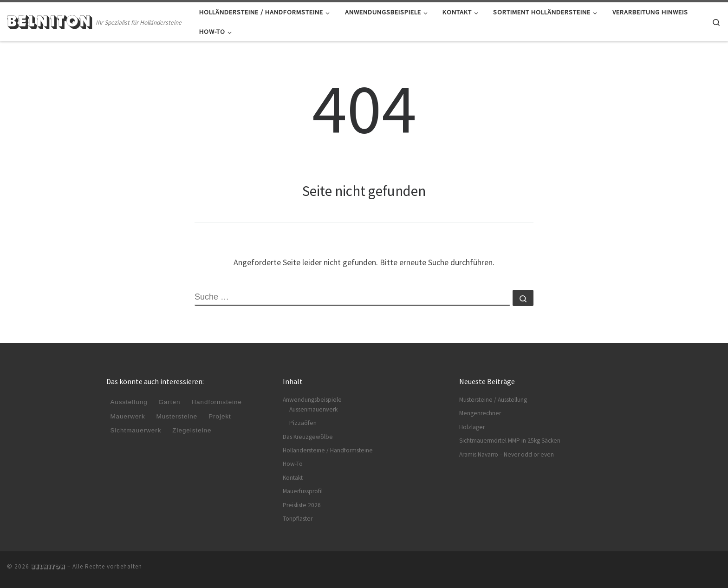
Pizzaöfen (303, 423)
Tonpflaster (298, 519)
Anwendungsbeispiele (312, 400)
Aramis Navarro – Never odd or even (507, 454)
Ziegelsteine (192, 430)
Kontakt (293, 478)
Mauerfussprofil (303, 491)
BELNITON (48, 567)
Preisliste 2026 (302, 505)
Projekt (221, 416)
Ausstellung (129, 402)
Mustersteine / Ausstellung (493, 400)
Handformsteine (218, 402)
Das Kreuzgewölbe (308, 437)
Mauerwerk (128, 416)
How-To (293, 464)
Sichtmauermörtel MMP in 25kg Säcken (510, 441)
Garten (170, 402)
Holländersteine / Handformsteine (328, 450)
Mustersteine (177, 416)
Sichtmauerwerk (136, 430)
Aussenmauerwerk (313, 409)
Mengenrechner (480, 413)
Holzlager (472, 427)
